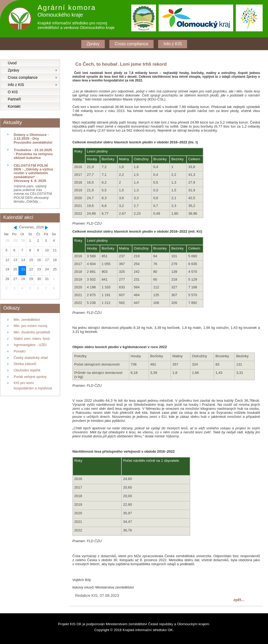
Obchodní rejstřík (27, 370)
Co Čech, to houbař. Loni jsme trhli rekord (121, 64)
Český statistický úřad (31, 358)
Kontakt (14, 106)
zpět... (239, 600)
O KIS (13, 92)
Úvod (12, 63)
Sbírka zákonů (25, 364)
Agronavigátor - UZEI (30, 345)
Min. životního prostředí (32, 332)
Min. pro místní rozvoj (30, 326)
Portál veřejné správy (30, 377)
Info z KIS (173, 44)
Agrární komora (67, 8)
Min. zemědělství (27, 320)
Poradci (20, 351)
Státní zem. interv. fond (32, 339)
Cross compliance (131, 44)
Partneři (14, 99)
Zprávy (93, 44)
